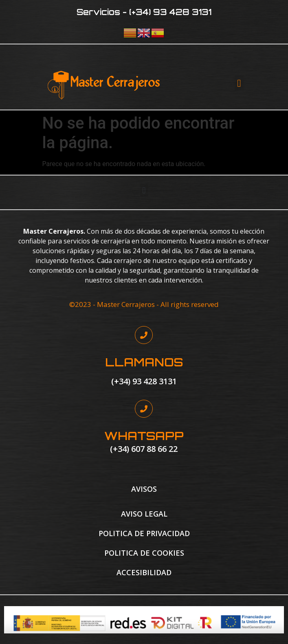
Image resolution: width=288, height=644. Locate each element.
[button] (239, 83)
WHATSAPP (144, 436)
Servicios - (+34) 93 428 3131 (144, 12)
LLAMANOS (144, 362)
